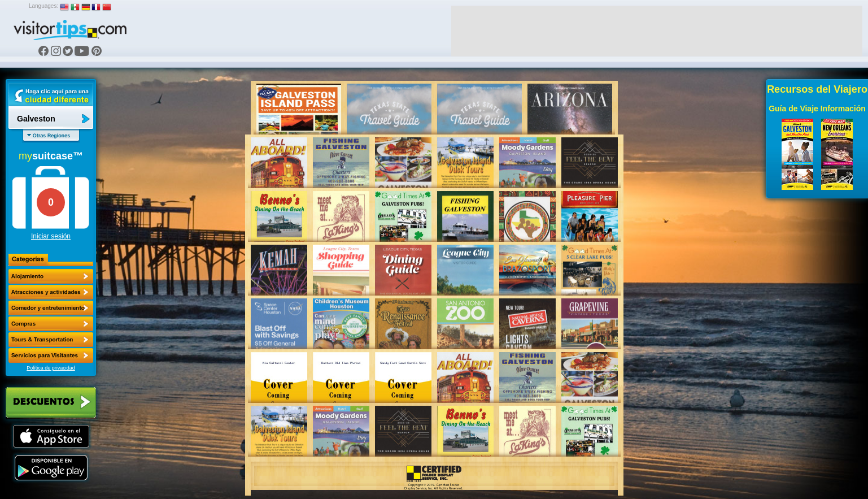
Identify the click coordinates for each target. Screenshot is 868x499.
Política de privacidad (51, 368)
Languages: (43, 6)
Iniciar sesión (51, 236)
